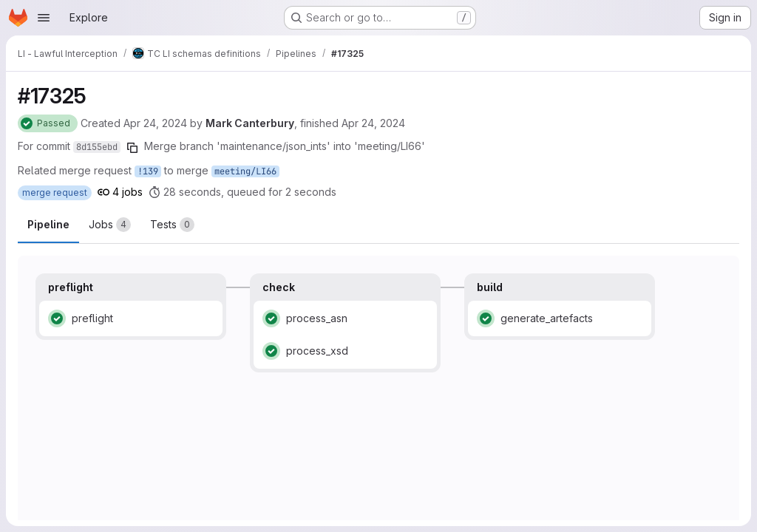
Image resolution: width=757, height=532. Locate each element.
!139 (148, 171)
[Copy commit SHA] (132, 148)
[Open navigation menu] (44, 18)
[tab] (110, 225)
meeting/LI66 (245, 171)
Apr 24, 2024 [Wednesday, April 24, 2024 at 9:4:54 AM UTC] (155, 123)
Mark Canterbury (250, 123)
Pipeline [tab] (48, 224)
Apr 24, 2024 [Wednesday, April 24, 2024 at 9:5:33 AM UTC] (373, 123)
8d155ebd (97, 147)
